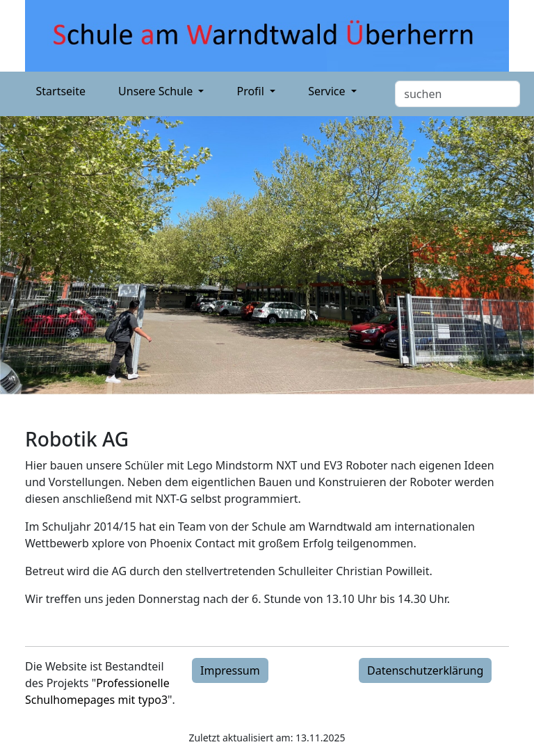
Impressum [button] (230, 670)
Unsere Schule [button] (157, 91)
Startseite (61, 91)
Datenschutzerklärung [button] (425, 670)
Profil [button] (252, 91)
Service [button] (328, 91)
